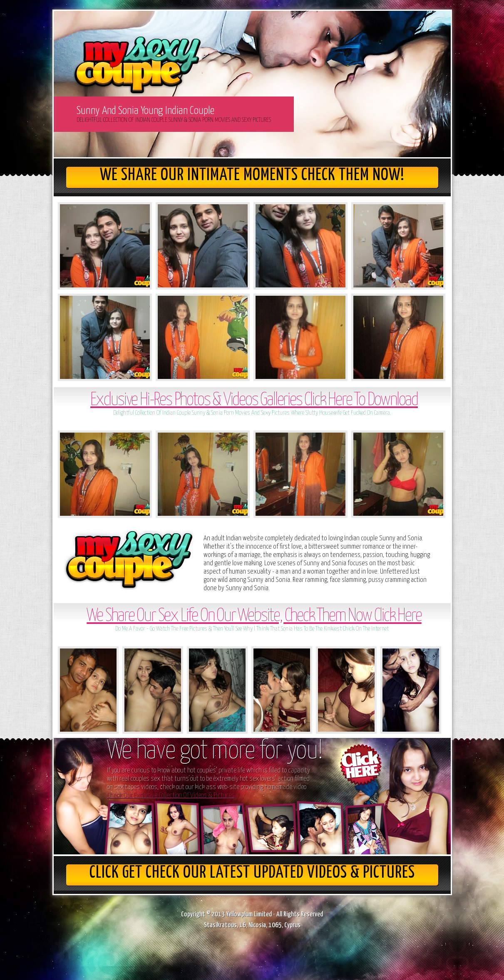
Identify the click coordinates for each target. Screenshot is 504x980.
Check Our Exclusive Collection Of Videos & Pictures (171, 796)
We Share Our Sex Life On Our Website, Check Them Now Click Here (254, 616)
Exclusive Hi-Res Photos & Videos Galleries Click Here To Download (254, 400)
